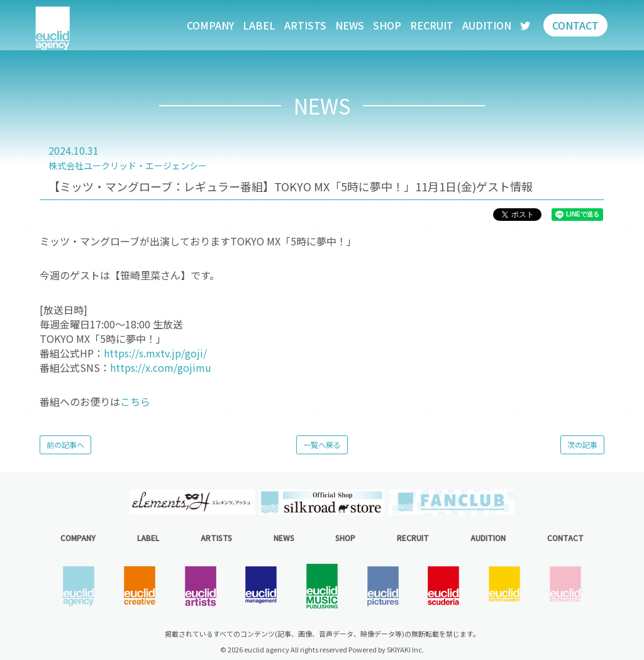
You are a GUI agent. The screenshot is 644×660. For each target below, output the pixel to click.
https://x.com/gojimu (161, 367)
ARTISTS (305, 25)
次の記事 (582, 445)
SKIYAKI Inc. (405, 649)
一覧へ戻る (322, 445)
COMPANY (210, 25)
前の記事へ (65, 445)
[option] (192, 502)
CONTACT (575, 25)
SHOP (387, 25)
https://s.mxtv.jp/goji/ (155, 353)
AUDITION (487, 25)
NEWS (350, 25)
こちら (135, 401)
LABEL (259, 25)
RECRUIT (432, 25)
